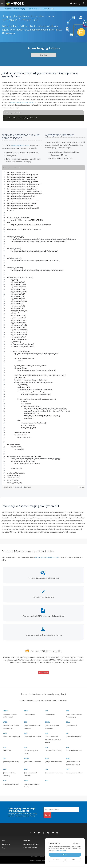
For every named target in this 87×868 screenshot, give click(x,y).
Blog (3, 843)
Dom (3, 837)
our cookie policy (61, 850)
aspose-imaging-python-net (20, 145)
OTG (5, 777)
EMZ (47, 729)
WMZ (68, 754)
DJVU (68, 718)
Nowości (48, 837)
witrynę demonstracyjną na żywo (47, 557)
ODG (26, 777)
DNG (5, 729)
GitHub (29, 487)
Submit (47, 811)
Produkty (26, 837)
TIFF (68, 743)
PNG (47, 743)
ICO (47, 707)
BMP (26, 707)
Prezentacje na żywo (31, 840)
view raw (81, 487)
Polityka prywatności (36, 857)
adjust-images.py (9, 487)
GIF (67, 729)
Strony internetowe (30, 843)
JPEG (5, 718)
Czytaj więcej (44, 671)
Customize (57, 860)
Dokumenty (6, 840)
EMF (26, 729)
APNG (5, 707)
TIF (4, 754)
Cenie (69, 837)
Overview (43, 55)
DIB (26, 718)
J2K (26, 743)
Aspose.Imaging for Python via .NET (22, 102)
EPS (26, 766)
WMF (47, 754)
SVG (5, 766)
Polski (72, 3)
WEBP (26, 754)
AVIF (47, 777)
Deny (73, 860)
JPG (68, 707)
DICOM (48, 718)
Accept (65, 855)
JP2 (5, 743)
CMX (68, 766)
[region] (43, 327)
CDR (47, 766)
